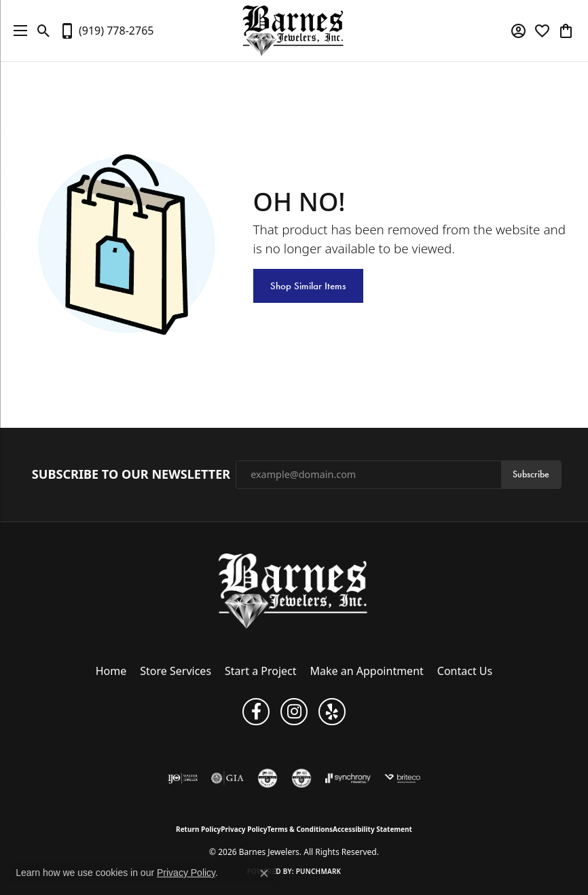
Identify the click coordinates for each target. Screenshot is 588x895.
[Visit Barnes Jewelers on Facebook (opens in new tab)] (256, 712)
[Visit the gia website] (227, 778)
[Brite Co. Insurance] (403, 778)
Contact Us (465, 671)
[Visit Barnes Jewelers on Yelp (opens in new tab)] (332, 712)
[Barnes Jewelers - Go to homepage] (294, 590)
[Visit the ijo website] (183, 778)
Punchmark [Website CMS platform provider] (319, 871)
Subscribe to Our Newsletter (131, 475)
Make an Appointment (367, 671)
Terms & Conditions (300, 829)
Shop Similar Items (308, 286)
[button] (44, 31)
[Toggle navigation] (17, 31)
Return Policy (198, 829)
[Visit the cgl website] (268, 778)
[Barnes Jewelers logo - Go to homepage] (294, 31)
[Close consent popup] (264, 873)
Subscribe (531, 474)
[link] (106, 31)
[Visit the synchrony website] (348, 778)
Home (111, 671)
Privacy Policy (244, 829)
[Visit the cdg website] (301, 778)
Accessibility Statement (372, 829)
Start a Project (260, 671)
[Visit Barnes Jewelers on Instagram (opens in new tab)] (294, 712)
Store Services (176, 671)
